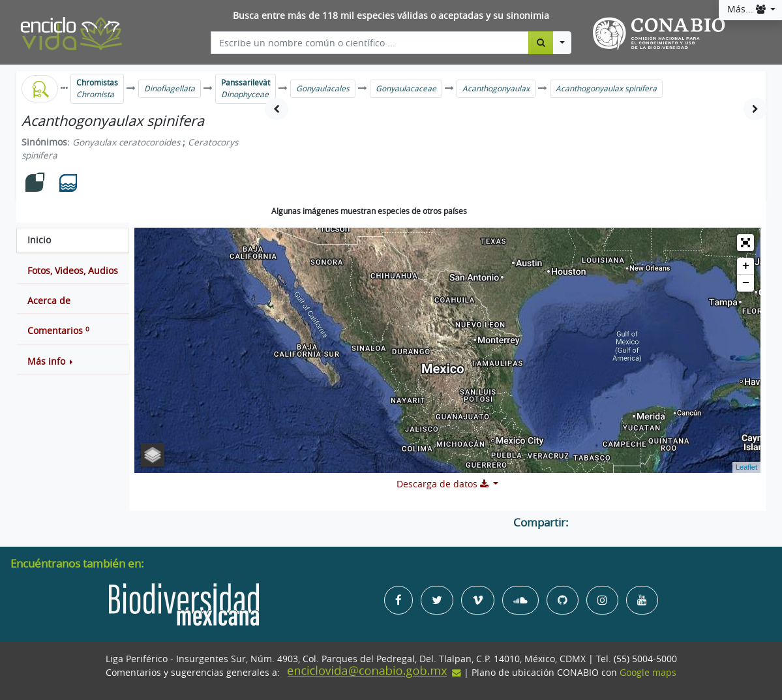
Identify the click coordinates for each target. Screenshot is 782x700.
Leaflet (746, 467)
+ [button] (746, 266)
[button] (73, 361)
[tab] (73, 240)
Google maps (648, 673)
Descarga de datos (444, 484)
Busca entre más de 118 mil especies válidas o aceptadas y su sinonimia (391, 16)
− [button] (746, 283)
